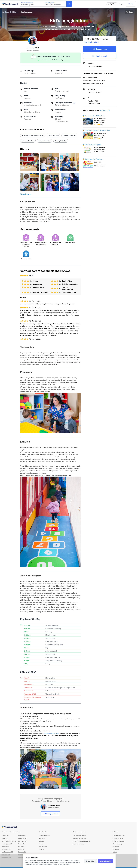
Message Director (50, 814)
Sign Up (131, 4)
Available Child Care (44, 141)
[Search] (69, 4)
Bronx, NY (21, 844)
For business (43, 846)
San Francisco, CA (7, 852)
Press (41, 844)
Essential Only (90, 861)
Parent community (118, 836)
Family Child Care (53, 136)
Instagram (116, 849)
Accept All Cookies (105, 861)
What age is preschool (80, 838)
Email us (42, 849)
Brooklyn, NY (22, 846)
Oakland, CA (5, 846)
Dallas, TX (21, 849)
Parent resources (118, 838)
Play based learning (79, 844)
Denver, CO (22, 836)
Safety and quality (44, 836)
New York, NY (22, 841)
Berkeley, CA (5, 836)
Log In (122, 4)
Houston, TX (22, 852)
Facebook (116, 846)
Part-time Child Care (28, 141)
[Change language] (112, 4)
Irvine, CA (5, 838)
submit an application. (52, 733)
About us (42, 838)
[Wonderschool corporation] (68, 827)
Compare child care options (81, 841)
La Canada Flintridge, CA (9, 841)
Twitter (115, 852)
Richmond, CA (6, 849)
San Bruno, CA (105, 110)
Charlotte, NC (23, 838)
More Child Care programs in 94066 (33, 136)
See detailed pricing (92, 42)
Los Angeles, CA (7, 844)
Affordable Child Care (69, 136)
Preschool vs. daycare (79, 836)
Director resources (119, 841)
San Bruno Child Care (10, 12)
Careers (41, 841)
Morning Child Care (61, 141)
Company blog (117, 844)
